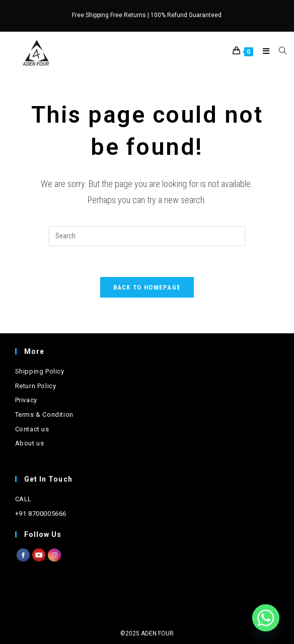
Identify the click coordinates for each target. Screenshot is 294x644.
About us (30, 443)
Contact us (32, 429)
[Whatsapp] (266, 618)
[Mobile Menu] (263, 51)
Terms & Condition (44, 415)
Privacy (26, 400)
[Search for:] (279, 51)
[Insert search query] (147, 236)
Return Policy (36, 386)
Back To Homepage (147, 287)
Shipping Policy (40, 371)
